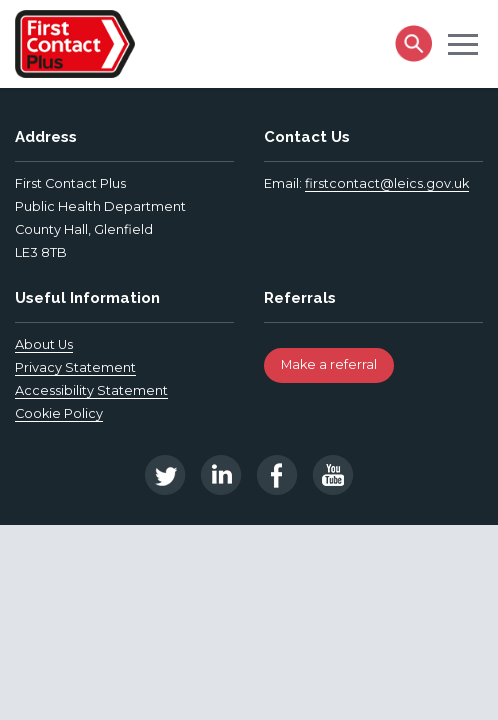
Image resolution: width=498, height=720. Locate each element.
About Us (44, 344)
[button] (463, 43)
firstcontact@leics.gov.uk (387, 183)
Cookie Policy (59, 413)
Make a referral (329, 364)
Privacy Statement (75, 367)
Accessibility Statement (91, 390)
